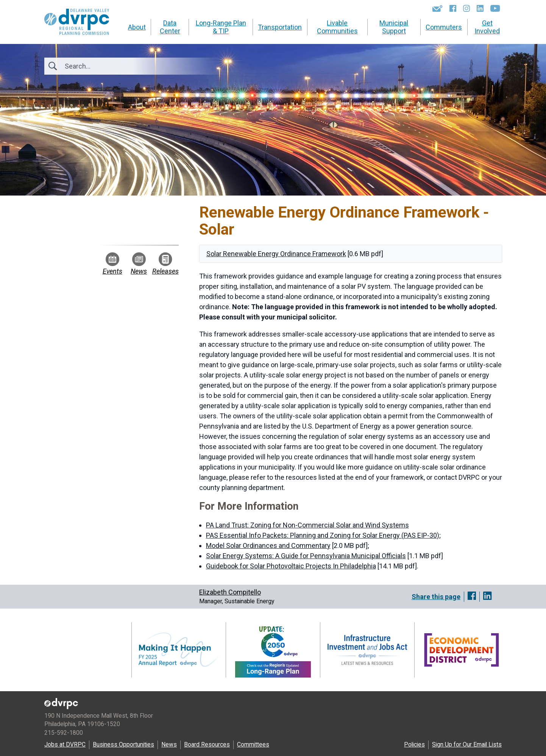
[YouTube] (495, 8)
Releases (165, 264)
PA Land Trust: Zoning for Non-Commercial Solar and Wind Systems (307, 525)
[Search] (106, 66)
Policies (414, 744)
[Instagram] (466, 8)
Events (112, 264)
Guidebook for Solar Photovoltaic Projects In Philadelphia (291, 566)
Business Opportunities (123, 744)
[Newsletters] (438, 8)
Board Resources (207, 744)
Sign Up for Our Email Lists (467, 744)
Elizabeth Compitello (230, 592)
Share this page (436, 597)
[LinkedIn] (480, 8)
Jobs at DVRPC (65, 744)
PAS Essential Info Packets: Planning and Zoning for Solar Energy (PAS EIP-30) (323, 535)
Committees (253, 744)
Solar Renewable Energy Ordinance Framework (276, 254)
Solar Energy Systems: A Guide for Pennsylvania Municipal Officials (306, 556)
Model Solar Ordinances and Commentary (268, 545)
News (139, 264)
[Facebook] (453, 8)
